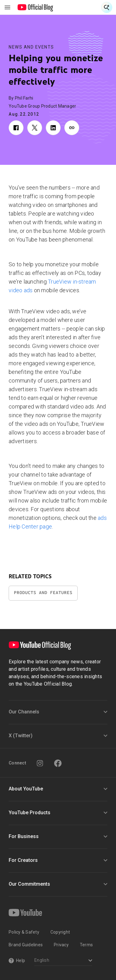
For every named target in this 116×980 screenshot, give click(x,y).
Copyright (60, 932)
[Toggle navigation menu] (7, 7)
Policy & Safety (24, 932)
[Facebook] (58, 763)
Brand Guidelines (26, 945)
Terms (86, 945)
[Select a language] (63, 961)
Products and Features (43, 593)
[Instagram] (40, 763)
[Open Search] (107, 7)
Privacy (61, 945)
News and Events (31, 47)
